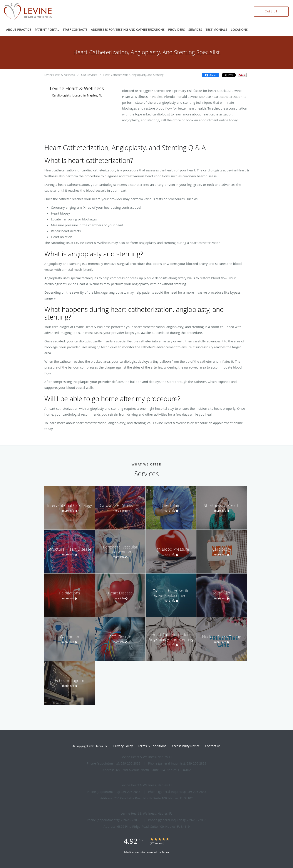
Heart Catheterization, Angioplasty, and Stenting (133, 75)
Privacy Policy (123, 746)
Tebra (165, 852)
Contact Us (213, 746)
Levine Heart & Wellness (60, 75)
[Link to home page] (21, 11)
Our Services (89, 75)
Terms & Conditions (152, 746)
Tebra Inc (102, 746)
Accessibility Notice (186, 746)
